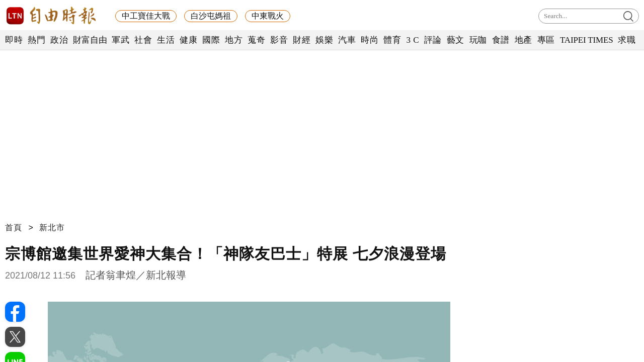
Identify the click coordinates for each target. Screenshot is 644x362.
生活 (166, 40)
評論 (433, 40)
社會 (143, 40)
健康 (188, 40)
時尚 (370, 40)
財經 (302, 40)
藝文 (456, 40)
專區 (546, 40)
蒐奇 (256, 40)
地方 (234, 40)
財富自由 (90, 40)
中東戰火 (268, 16)
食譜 (501, 40)
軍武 (120, 40)
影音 (279, 40)
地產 (524, 40)
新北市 (52, 228)
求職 (627, 40)
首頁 (14, 228)
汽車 (347, 40)
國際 (211, 40)
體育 (392, 40)
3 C (413, 40)
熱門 (36, 40)
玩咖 (478, 40)
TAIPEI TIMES (586, 40)
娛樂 (324, 40)
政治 (59, 40)
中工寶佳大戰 (146, 16)
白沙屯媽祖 (211, 16)
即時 (14, 40)
